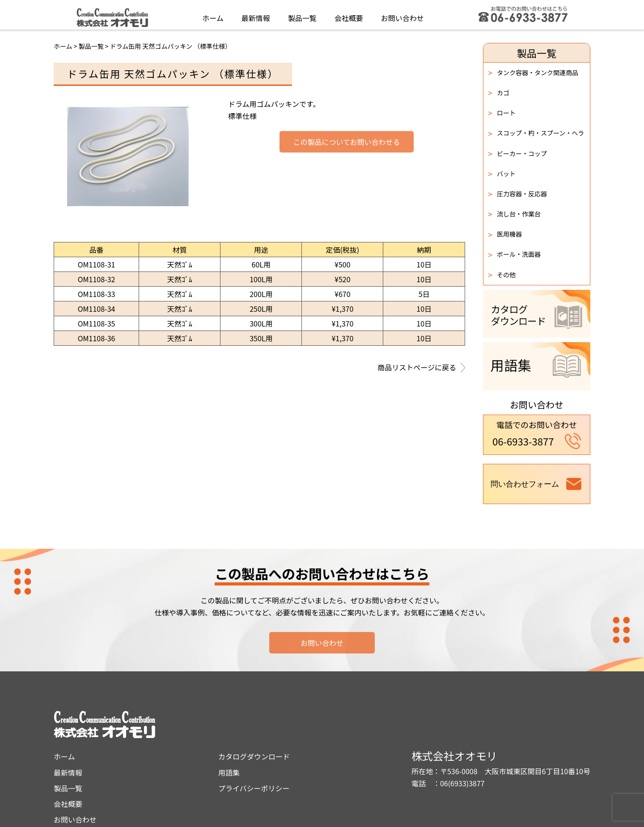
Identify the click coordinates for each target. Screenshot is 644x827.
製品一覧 (302, 15)
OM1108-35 (97, 323)
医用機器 (505, 234)
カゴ (499, 93)
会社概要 (349, 15)
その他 (502, 275)
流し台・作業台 (514, 214)
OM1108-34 (97, 309)
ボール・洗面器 (514, 254)
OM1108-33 (97, 294)
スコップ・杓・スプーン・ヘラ (536, 133)
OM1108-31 (97, 264)
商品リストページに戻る (421, 368)
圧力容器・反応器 (517, 194)
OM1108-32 (97, 279)
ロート (502, 113)
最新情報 (256, 15)
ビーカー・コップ (517, 153)
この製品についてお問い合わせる (346, 142)
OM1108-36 (97, 338)
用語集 (308, 736)
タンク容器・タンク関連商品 (533, 72)
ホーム (213, 15)
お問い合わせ (402, 15)
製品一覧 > (94, 46)
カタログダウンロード (333, 720)
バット (502, 174)
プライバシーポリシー (333, 752)
